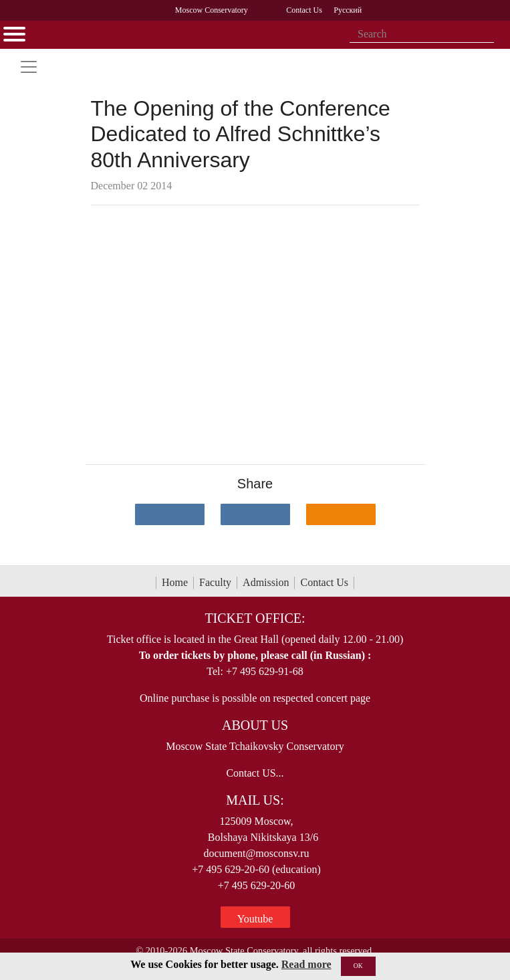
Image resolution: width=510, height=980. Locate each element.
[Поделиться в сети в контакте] (170, 514)
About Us (255, 725)
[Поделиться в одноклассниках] (341, 514)
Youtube (255, 919)
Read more (306, 964)
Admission (266, 582)
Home (175, 582)
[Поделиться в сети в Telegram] (255, 514)
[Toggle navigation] (29, 67)
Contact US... (255, 773)
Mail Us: (255, 800)
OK (358, 966)
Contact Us (324, 582)
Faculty (215, 582)
